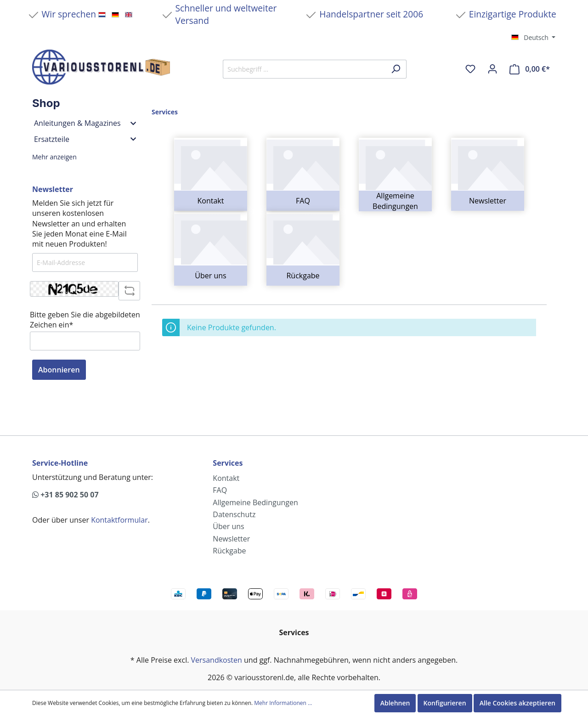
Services (228, 463)
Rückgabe (303, 276)
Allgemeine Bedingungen (395, 201)
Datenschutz (234, 514)
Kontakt (211, 201)
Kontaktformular (119, 520)
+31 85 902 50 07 (65, 495)
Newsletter (488, 201)
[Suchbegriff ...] (304, 69)
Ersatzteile (85, 139)
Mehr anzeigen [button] (54, 157)
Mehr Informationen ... (283, 703)
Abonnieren (59, 370)
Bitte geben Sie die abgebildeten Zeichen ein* (85, 320)
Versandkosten (217, 660)
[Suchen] (396, 69)
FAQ (303, 201)
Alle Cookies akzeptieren (517, 703)
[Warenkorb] (530, 69)
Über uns (210, 276)
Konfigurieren (445, 703)
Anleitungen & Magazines (85, 123)
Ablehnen (395, 703)
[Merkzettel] (470, 69)
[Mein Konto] (492, 69)
